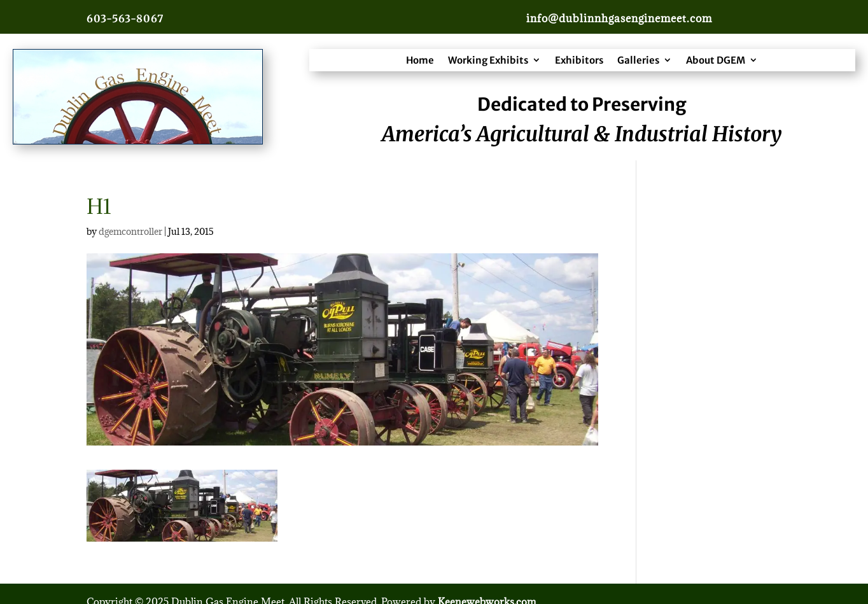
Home (420, 60)
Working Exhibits (488, 60)
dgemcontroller (130, 231)
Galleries (638, 60)
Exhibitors (579, 60)
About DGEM (716, 60)
